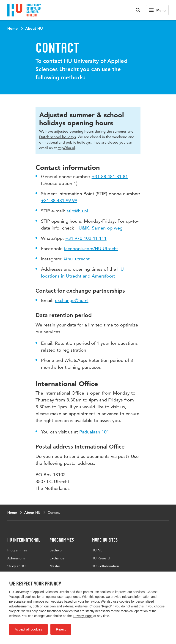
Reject (61, 629)
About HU (34, 28)
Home (12, 28)
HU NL (97, 550)
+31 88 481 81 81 (110, 176)
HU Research (101, 558)
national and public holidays (68, 142)
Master (55, 566)
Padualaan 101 (94, 432)
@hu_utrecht (77, 259)
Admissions (16, 558)
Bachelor (56, 550)
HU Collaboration (105, 566)
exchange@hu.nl (72, 300)
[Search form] (138, 10)
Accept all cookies (28, 629)
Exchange (57, 558)
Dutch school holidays (58, 137)
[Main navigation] (157, 10)
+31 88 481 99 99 (59, 200)
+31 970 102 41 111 (86, 238)
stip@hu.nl (66, 148)
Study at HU (16, 566)
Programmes (17, 550)
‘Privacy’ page (83, 616)
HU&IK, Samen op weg (99, 228)
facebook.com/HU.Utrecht (91, 249)
